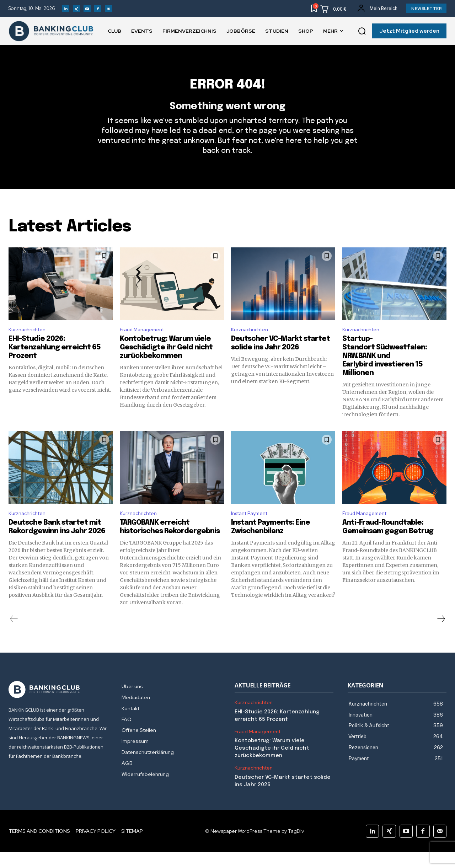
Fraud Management (145, 343)
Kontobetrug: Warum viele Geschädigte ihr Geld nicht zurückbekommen (166, 362)
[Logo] (58, 706)
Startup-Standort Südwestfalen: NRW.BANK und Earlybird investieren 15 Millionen (385, 370)
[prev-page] (14, 635)
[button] (362, 31)
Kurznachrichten (30, 343)
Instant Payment (253, 528)
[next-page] (441, 635)
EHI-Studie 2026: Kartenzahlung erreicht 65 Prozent (55, 362)
